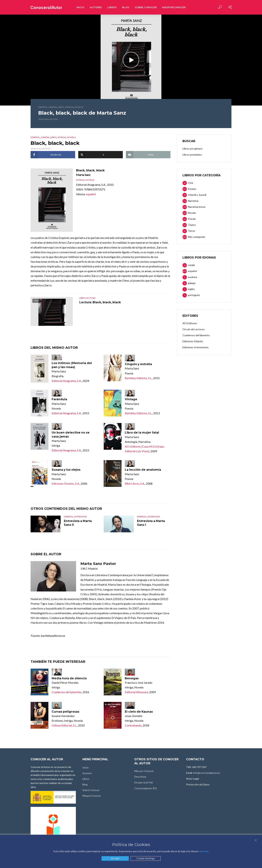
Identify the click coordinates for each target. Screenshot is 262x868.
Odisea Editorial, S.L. (64, 725)
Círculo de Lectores (194, 329)
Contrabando (133, 725)
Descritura (140, 777)
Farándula (59, 399)
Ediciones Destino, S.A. (66, 484)
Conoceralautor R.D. (146, 788)
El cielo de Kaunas (139, 712)
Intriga (69, 107)
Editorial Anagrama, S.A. (67, 381)
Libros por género (192, 149)
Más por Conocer (144, 771)
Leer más (204, 851)
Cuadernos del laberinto (67, 692)
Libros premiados (192, 155)
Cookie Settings (146, 858)
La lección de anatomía (143, 470)
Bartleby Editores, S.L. (138, 378)
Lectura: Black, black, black (100, 302)
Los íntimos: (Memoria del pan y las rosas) (72, 365)
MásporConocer (174, 7)
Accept (115, 858)
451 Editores (190, 323)
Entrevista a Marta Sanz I (151, 523)
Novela (79, 107)
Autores (96, 7)
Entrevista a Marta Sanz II (78, 523)
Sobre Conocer (146, 7)
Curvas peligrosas (66, 712)
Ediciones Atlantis (193, 341)
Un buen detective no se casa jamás (71, 435)
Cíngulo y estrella (139, 364)
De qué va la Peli (143, 783)
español (43, 107)
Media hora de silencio (70, 679)
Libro (61, 107)
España (53, 107)
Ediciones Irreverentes (195, 347)
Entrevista (81, 517)
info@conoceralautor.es (207, 773)
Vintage (131, 399)
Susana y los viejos (67, 470)
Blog (126, 7)
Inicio (80, 7)
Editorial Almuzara (136, 692)
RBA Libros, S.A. (135, 484)
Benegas (132, 679)
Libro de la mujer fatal (142, 433)
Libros (112, 7)
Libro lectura (87, 298)
